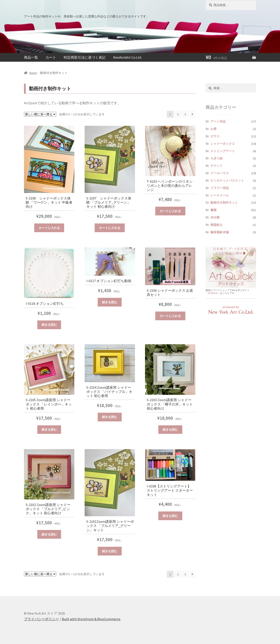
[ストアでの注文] (40, 114)
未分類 (215, 217)
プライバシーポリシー (41, 619)
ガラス (215, 136)
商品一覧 (31, 57)
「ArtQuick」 (213, 293)
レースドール (220, 195)
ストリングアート (223, 151)
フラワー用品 (220, 188)
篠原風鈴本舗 (220, 232)
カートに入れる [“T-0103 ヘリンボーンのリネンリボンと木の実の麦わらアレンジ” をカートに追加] (170, 211)
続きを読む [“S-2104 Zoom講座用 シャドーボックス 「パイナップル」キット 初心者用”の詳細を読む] (110, 417)
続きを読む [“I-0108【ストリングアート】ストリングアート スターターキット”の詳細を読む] (170, 516)
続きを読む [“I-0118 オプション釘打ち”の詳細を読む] (49, 325)
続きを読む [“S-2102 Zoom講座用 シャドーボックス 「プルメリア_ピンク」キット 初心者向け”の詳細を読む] (49, 534)
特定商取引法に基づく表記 (85, 57)
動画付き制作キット (224, 203)
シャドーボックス (223, 144)
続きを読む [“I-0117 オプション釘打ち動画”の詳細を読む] (110, 302)
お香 (213, 129)
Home (33, 73)
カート (51, 57)
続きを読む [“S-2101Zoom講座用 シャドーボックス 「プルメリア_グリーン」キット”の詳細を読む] (110, 551)
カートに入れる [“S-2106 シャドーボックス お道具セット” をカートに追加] (170, 316)
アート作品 (218, 121)
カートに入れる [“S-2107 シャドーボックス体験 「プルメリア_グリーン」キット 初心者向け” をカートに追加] (110, 228)
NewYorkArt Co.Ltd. (127, 57)
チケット (217, 166)
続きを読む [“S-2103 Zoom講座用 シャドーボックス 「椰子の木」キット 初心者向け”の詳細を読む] (170, 429)
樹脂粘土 (217, 225)
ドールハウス (220, 173)
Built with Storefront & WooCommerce (91, 619)
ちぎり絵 (217, 158)
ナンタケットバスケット (227, 181)
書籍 (213, 210)
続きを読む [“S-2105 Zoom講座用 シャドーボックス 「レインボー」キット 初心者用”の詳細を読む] (49, 429)
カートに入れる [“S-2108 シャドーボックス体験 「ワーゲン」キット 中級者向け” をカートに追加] (49, 228)
